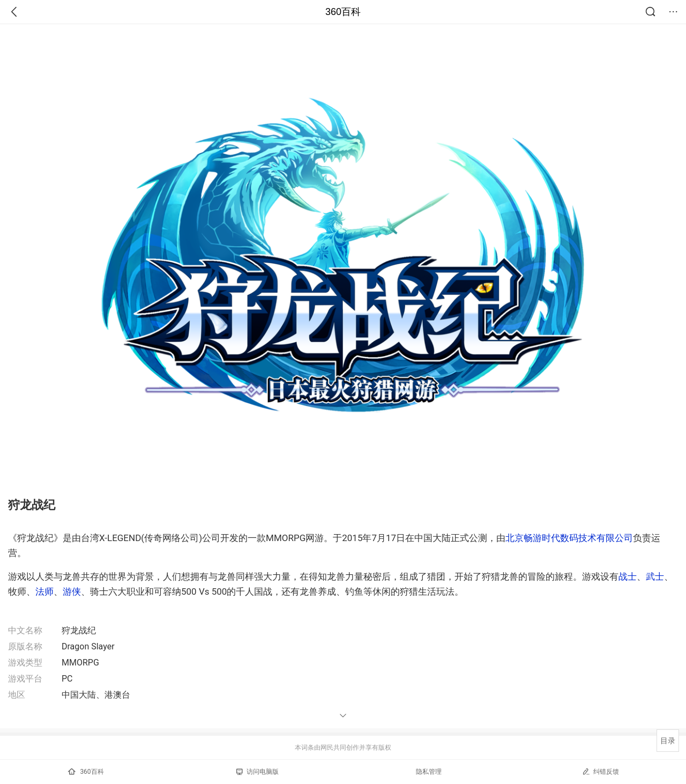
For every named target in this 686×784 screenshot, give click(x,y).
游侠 (72, 591)
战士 (628, 576)
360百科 (343, 12)
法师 (44, 591)
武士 (655, 576)
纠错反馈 (601, 771)
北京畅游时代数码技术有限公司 (569, 538)
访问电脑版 (258, 772)
